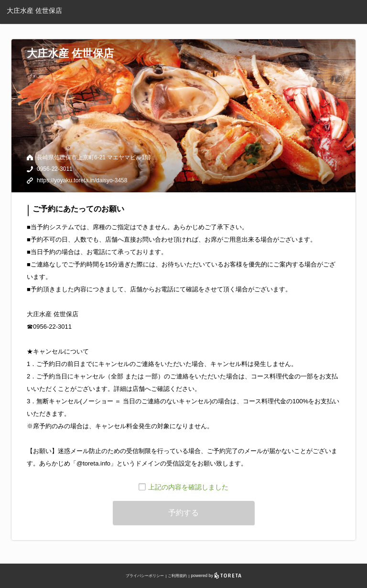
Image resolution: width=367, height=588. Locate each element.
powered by (216, 576)
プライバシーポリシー (145, 576)
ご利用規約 (177, 576)
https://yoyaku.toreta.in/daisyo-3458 (82, 180)
